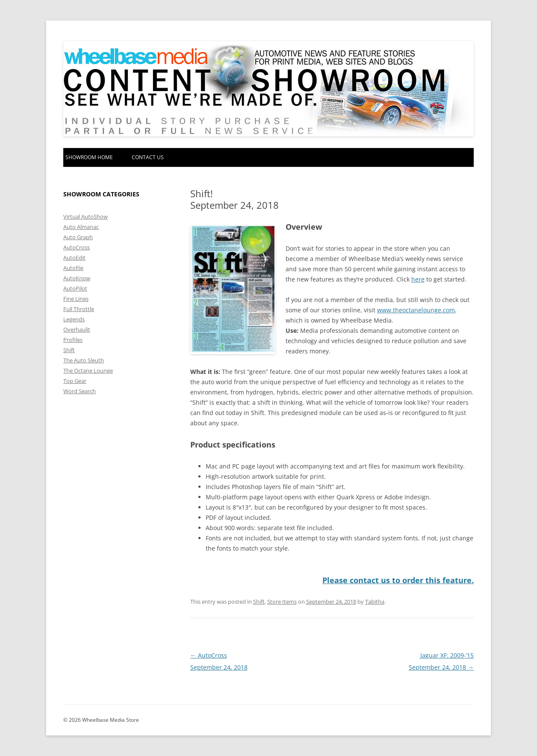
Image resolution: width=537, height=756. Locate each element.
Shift (259, 602)
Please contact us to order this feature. (398, 580)
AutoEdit (74, 258)
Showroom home (89, 157)
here (418, 279)
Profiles (73, 340)
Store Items (282, 602)
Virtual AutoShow (86, 216)
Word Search (80, 391)
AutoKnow (77, 278)
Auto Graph (78, 237)
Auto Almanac (81, 227)
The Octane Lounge (88, 371)
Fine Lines (76, 299)
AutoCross (77, 247)
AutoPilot (75, 288)
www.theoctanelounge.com (416, 310)
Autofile (73, 268)
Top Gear (75, 381)
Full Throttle (79, 309)
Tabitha (375, 602)
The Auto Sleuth (84, 360)
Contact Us (148, 157)
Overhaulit (77, 329)
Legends (74, 319)
